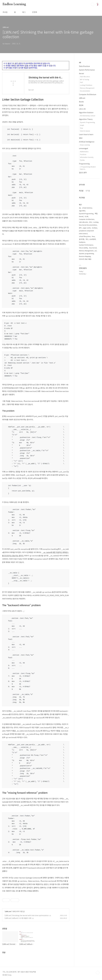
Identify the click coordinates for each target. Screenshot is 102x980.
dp (80, 208)
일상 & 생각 (83, 173)
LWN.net (8, 911)
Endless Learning (14, 4)
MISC (81, 138)
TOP (98, 973)
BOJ (91, 222)
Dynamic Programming (87, 122)
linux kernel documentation (88, 225)
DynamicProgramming (86, 214)
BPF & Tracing (85, 79)
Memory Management (87, 88)
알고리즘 (82, 239)
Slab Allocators (85, 77)
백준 (96, 214)
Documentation (85, 91)
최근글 (81, 191)
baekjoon (82, 242)
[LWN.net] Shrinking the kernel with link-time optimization (27, 915)
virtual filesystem (85, 236)
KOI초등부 (93, 239)
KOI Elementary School (88, 116)
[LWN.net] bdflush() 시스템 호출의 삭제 (18, 918)
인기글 (88, 191)
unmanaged (83, 148)
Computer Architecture (88, 94)
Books (81, 102)
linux (93, 236)
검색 (93, 4)
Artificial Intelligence (87, 142)
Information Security (87, 157)
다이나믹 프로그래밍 (85, 259)
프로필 (5, 12)
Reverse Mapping (85, 256)
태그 (24, 12)
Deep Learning (85, 145)
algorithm (82, 211)
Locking (96, 222)
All (80, 62)
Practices (83, 154)
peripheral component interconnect (86, 232)
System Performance (87, 70)
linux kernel (93, 248)
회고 (87, 239)
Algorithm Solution (86, 112)
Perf (81, 82)
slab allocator (84, 222)
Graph (82, 125)
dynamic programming (86, 253)
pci (96, 251)
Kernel (81, 73)
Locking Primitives (86, 85)
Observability (83, 248)
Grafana (95, 228)
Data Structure (84, 66)
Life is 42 (82, 109)
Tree (82, 128)
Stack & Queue (85, 131)
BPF (80, 228)
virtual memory (87, 208)
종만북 (81, 105)
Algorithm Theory (86, 119)
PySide (82, 160)
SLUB (86, 216)
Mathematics (84, 151)
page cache (87, 228)
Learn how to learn (86, 134)
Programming (84, 164)
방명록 (35, 12)
